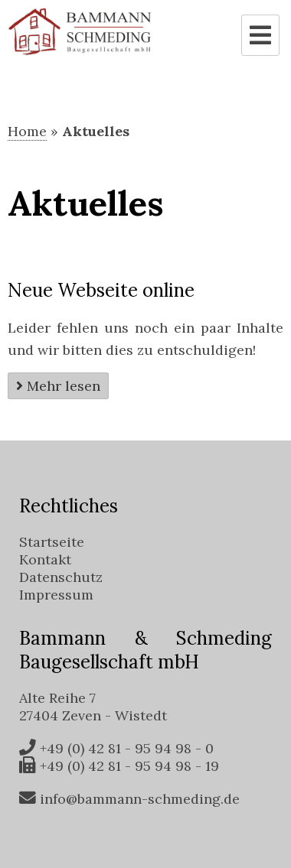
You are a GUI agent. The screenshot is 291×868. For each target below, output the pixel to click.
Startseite (52, 542)
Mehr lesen (64, 386)
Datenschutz (61, 577)
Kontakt (45, 559)
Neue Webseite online (101, 290)
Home (27, 131)
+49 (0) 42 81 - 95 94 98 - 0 (116, 748)
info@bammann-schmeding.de (129, 799)
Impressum (56, 595)
